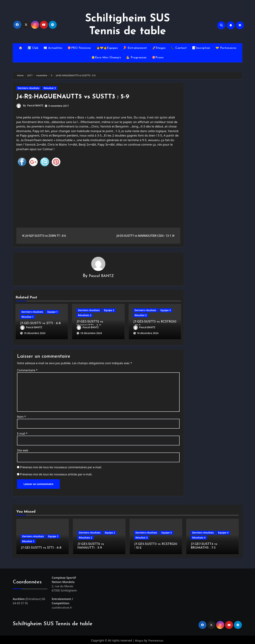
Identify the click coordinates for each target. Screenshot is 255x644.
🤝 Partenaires (226, 48)
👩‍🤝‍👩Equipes (107, 48)
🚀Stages (159, 48)
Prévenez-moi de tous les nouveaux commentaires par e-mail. (61, 466)
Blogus (139, 639)
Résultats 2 (85, 315)
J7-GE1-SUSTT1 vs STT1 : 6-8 (40, 324)
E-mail (22, 432)
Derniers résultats (29, 88)
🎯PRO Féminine (79, 48)
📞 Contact (179, 48)
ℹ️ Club (33, 48)
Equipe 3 (166, 310)
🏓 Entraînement (135, 48)
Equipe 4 (223, 531)
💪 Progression (136, 58)
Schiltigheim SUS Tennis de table (53, 623)
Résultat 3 (50, 88)
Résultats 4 (199, 536)
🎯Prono (158, 58)
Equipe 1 (52, 312)
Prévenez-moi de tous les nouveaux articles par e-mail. (56, 473)
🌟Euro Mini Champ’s (106, 58)
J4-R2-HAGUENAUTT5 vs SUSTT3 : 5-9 (76, 97)
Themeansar (156, 639)
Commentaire (27, 369)
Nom (21, 415)
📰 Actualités (53, 48)
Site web (23, 449)
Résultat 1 (27, 317)
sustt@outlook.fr (63, 606)
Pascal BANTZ (35, 105)
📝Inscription (201, 48)
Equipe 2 (109, 310)
